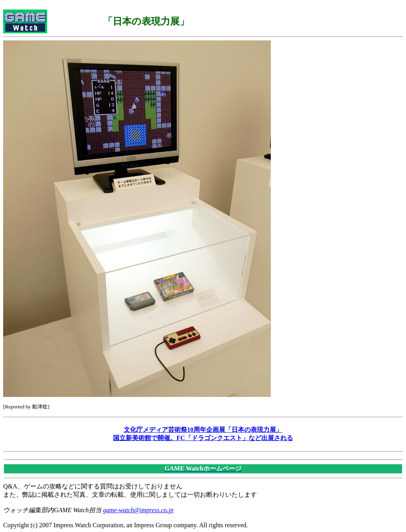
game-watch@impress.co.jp (138, 510)
